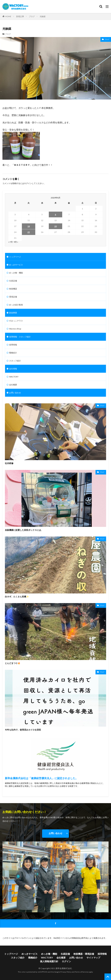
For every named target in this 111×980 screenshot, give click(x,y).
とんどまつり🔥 (13, 663)
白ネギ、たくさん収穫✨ (17, 597)
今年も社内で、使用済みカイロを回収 (23, 730)
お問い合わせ (15, 393)
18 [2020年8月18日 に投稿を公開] (29, 226)
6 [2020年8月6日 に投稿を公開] (55, 214)
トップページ (15, 257)
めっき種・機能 (16, 273)
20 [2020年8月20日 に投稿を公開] (55, 226)
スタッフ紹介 (15, 361)
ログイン (28, 183)
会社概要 (13, 385)
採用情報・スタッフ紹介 (20, 337)
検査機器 (13, 289)
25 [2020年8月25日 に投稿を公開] (29, 232)
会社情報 (13, 369)
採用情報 (13, 345)
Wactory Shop (15, 329)
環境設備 (13, 297)
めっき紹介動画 (16, 305)
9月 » (16, 242)
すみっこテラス (16, 321)
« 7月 (11, 242)
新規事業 (13, 313)
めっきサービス (16, 265)
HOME (8, 16)
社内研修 (9, 463)
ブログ (32, 16)
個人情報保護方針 (49, 961)
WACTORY (14, 377)
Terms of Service (82, 972)
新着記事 (20, 16)
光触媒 (43, 16)
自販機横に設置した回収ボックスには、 (24, 530)
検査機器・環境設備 (84, 954)
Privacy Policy (66, 972)
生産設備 (13, 281)
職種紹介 (13, 353)
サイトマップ (93, 958)
